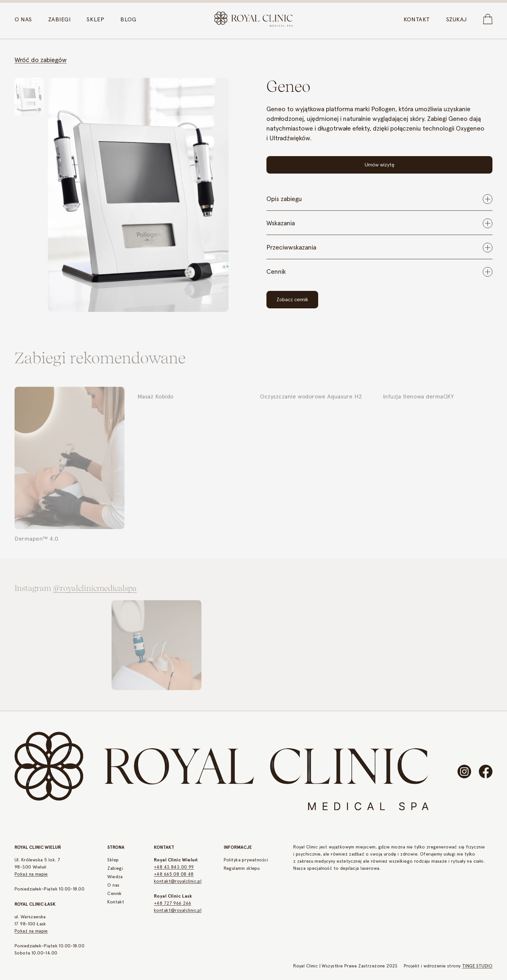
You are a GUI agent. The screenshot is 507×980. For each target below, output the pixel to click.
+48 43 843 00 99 (174, 867)
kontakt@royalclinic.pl (178, 881)
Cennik (115, 894)
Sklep (113, 860)
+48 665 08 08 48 (174, 874)
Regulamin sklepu (242, 868)
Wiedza (115, 877)
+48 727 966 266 (173, 903)
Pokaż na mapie (31, 874)
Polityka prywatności (246, 860)
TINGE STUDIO (477, 966)
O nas (113, 885)
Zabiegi (115, 868)
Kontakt (116, 902)
